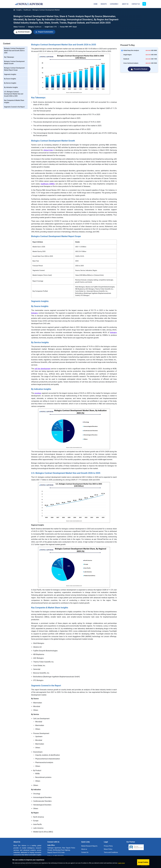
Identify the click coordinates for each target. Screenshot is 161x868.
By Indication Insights (11, 87)
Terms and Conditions (111, 852)
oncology (38, 393)
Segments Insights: (10, 74)
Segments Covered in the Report (14, 107)
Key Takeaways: (9, 57)
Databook (126, 59)
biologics (35, 313)
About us (84, 849)
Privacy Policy (108, 846)
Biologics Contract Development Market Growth (14, 62)
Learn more (121, 863)
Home (96, 4)
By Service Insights (10, 83)
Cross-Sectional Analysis (131, 63)
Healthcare (27, 10)
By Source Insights (10, 79)
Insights (104, 4)
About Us (125, 4)
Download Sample (23, 32)
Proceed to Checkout (139, 69)
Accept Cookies (143, 862)
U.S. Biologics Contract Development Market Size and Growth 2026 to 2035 (14, 94)
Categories (114, 4)
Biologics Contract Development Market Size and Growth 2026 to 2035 (14, 51)
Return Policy (108, 849)
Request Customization (44, 32)
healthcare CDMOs (48, 184)
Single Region (128, 55)
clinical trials (48, 150)
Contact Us (136, 4)
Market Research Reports (89, 846)
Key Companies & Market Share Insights (14, 101)
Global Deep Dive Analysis (131, 50)
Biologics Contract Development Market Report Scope (14, 69)
